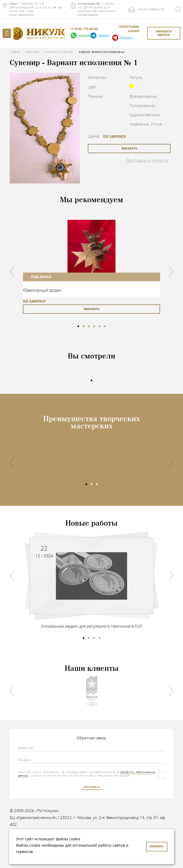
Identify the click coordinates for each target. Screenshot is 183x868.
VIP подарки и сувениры (59, 52)
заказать (129, 148)
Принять (156, 846)
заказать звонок (164, 33)
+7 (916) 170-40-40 (84, 29)
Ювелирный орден (42, 290)
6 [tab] (105, 326)
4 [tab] (94, 326)
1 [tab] (78, 326)
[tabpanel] (91, 267)
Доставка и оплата (147, 161)
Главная (15, 52)
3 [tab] (89, 326)
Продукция (32, 52)
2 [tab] (84, 326)
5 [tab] (99, 326)
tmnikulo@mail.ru (151, 9)
